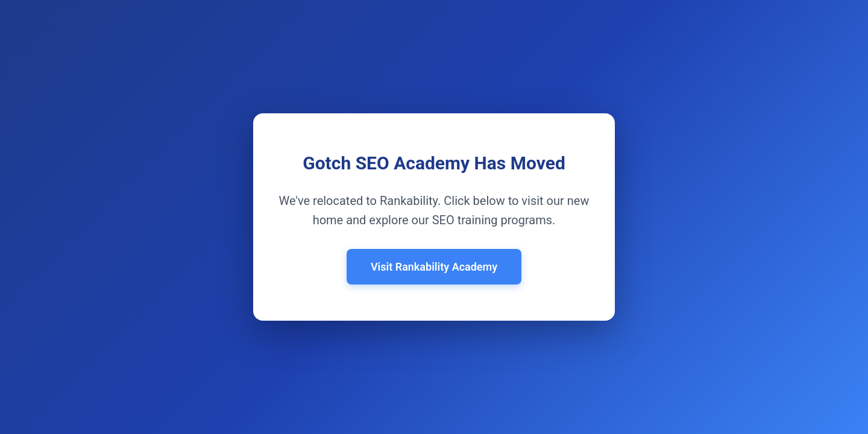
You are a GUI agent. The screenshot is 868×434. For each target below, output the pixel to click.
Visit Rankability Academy (434, 267)
